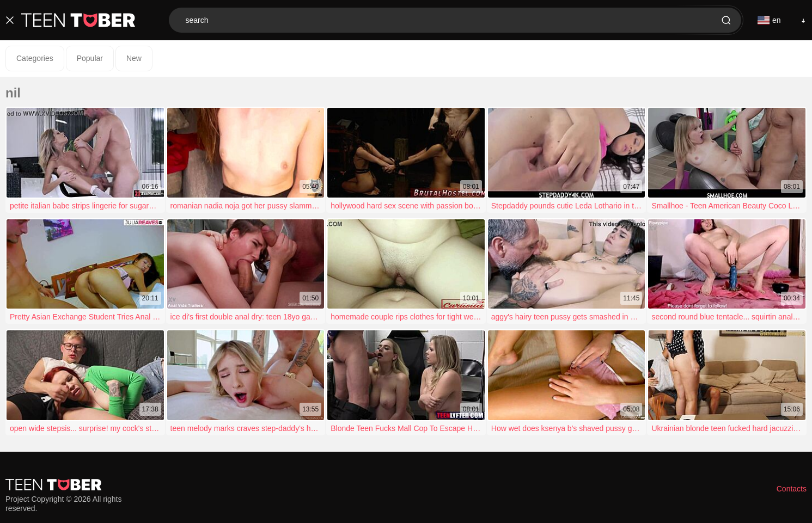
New (134, 58)
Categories (35, 58)
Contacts (792, 489)
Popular (90, 58)
